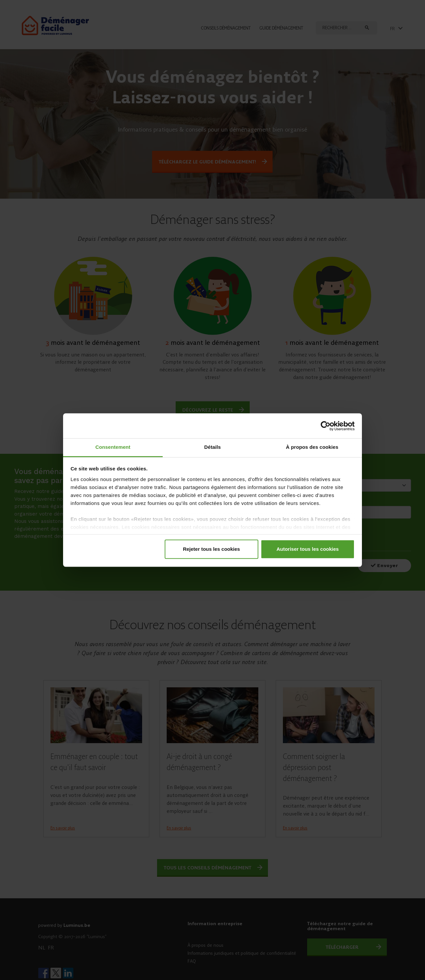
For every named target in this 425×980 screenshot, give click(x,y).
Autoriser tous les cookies (308, 549)
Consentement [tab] (113, 447)
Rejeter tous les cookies (212, 549)
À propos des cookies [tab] (312, 447)
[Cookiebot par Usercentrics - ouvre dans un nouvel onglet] (326, 426)
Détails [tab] (212, 447)
